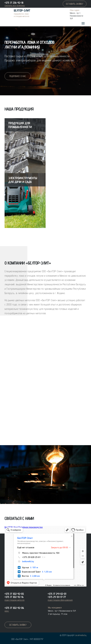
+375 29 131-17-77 (57, 597)
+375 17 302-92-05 (14, 594)
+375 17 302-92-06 (14, 608)
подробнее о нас (18, 76)
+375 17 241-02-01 (57, 594)
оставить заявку (75, 4)
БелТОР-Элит (22, 10)
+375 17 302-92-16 (14, 597)
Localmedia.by (81, 635)
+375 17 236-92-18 (14, 3)
